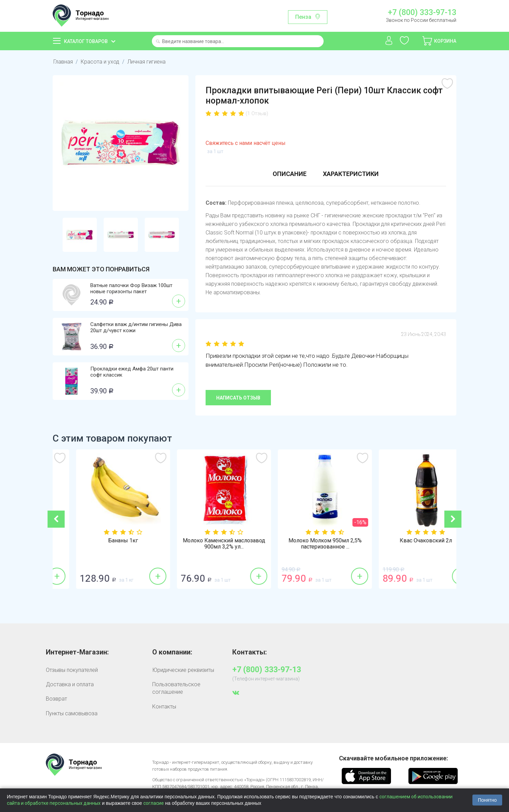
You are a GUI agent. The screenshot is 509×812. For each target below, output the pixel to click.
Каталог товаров (86, 41)
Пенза (303, 17)
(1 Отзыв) (257, 113)
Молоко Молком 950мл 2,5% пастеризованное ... (406, 544)
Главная (63, 62)
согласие (154, 803)
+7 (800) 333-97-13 (422, 13)
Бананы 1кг (204, 541)
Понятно (487, 800)
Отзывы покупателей (72, 670)
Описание (290, 174)
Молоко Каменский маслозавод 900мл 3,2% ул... (305, 544)
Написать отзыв (238, 398)
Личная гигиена (146, 62)
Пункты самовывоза (72, 713)
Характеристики (351, 174)
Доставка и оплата (70, 684)
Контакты (164, 707)
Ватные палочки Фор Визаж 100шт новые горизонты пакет (131, 288)
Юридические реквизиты (183, 670)
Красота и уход (100, 62)
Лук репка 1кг (103, 541)
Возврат (56, 699)
